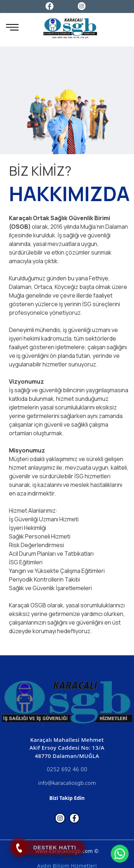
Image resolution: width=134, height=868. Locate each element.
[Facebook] (50, 6)
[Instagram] (82, 6)
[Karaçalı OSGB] (70, 29)
